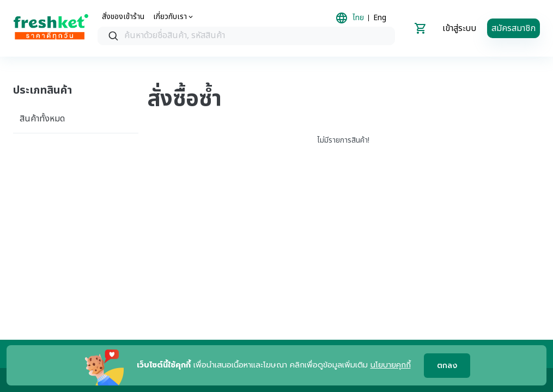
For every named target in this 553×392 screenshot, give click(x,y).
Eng (380, 18)
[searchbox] (246, 36)
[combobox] (246, 36)
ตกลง (447, 366)
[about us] (174, 17)
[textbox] (257, 36)
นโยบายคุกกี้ (391, 365)
